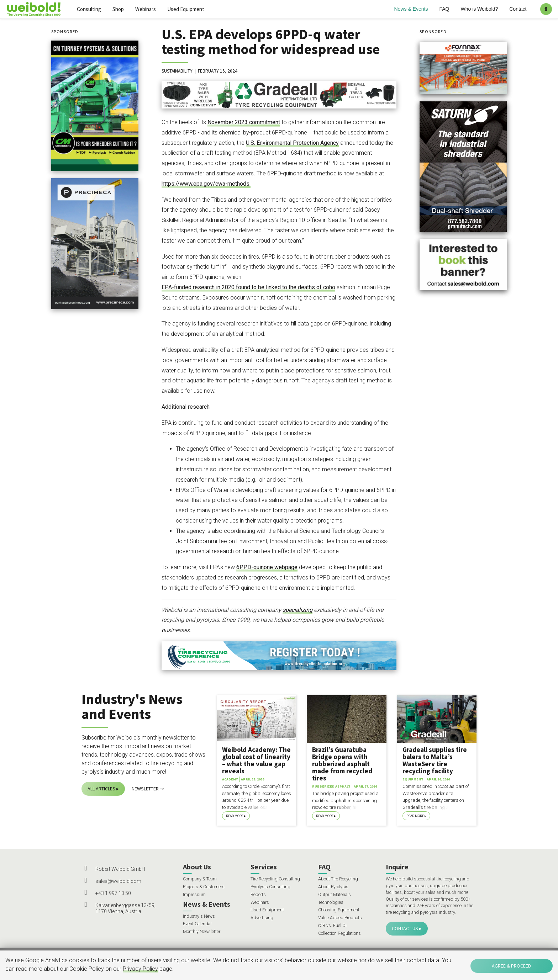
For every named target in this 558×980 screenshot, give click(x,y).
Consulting (89, 9)
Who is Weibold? (479, 9)
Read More (235, 816)
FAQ (444, 9)
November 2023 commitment (244, 122)
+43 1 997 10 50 (113, 893)
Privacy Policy (140, 969)
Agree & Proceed (511, 966)
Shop (118, 9)
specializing (298, 610)
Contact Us (405, 928)
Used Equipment (186, 9)
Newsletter (145, 789)
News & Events (411, 9)
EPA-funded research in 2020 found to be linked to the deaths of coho (248, 287)
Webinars (146, 9)
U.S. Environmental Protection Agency (292, 143)
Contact (518, 9)
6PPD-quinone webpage (267, 567)
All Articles (101, 789)
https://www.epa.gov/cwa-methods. (206, 184)
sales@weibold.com (118, 881)
